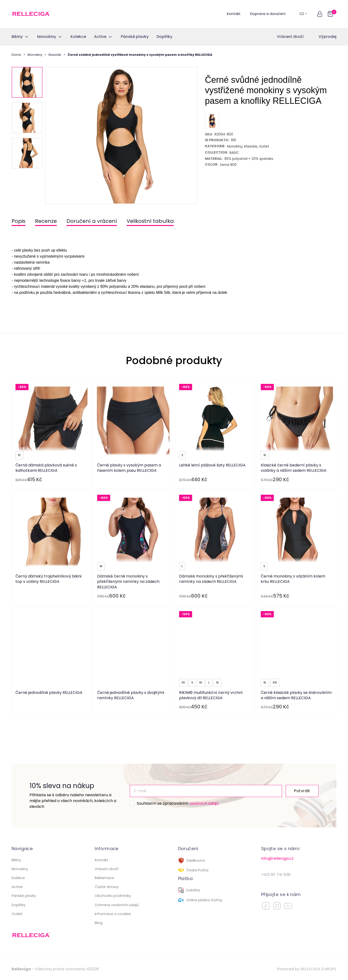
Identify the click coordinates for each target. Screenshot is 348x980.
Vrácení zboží (290, 37)
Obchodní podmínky (113, 896)
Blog (99, 923)
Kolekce (18, 878)
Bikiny (16, 860)
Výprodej (327, 37)
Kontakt (234, 14)
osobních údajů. (204, 803)
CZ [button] (303, 14)
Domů (16, 55)
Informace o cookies (113, 914)
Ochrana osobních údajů (117, 905)
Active (17, 887)
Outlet (17, 914)
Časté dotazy (107, 887)
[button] (320, 14)
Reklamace (104, 878)
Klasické (55, 55)
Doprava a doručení (268, 14)
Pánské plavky (24, 896)
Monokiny (35, 55)
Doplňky (18, 905)
